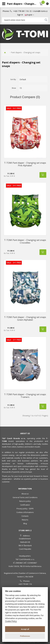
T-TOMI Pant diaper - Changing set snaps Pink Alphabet (25, 164)
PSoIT (38, 642)
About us (25, 494)
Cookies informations (25, 512)
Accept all (25, 629)
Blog (25, 523)
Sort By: (13, 79)
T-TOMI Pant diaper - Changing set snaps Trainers (25, 396)
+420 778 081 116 (21, 11)
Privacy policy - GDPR (25, 509)
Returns (25, 520)
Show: (14, 88)
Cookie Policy (11, 621)
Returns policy (25, 501)
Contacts (25, 516)
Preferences (25, 636)
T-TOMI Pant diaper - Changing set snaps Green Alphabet (25, 318)
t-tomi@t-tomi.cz (40, 11)
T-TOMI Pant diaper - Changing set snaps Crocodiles (25, 241)
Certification (25, 505)
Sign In (20, 15)
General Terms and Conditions (25, 497)
